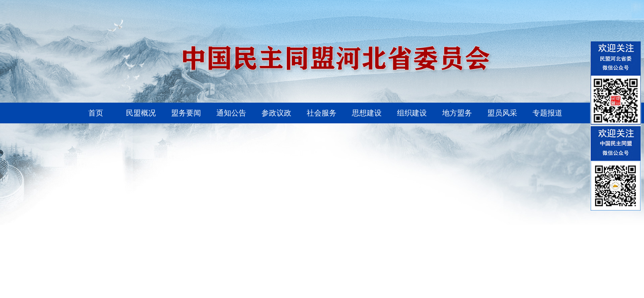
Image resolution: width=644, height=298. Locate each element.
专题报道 (547, 113)
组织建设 (412, 113)
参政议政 (276, 113)
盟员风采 (502, 113)
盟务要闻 (186, 113)
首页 (96, 113)
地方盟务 (457, 113)
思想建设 (367, 113)
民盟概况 (141, 113)
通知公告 (231, 113)
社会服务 (322, 113)
